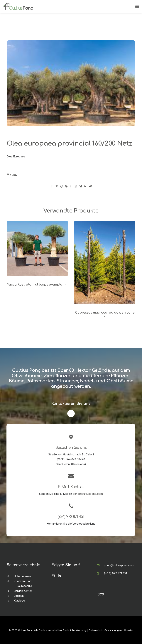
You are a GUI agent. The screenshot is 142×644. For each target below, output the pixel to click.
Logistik (19, 596)
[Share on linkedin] (71, 186)
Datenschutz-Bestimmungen (105, 630)
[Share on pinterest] (66, 186)
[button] (37, 248)
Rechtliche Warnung (75, 630)
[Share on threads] (61, 186)
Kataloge (19, 601)
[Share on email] (90, 186)
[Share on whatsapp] (76, 186)
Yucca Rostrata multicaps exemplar (37, 285)
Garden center (23, 591)
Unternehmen (22, 576)
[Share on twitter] (57, 186)
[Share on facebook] (52, 186)
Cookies (129, 630)
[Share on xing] (85, 186)
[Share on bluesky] (81, 186)
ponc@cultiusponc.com (88, 494)
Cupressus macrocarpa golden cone (105, 314)
